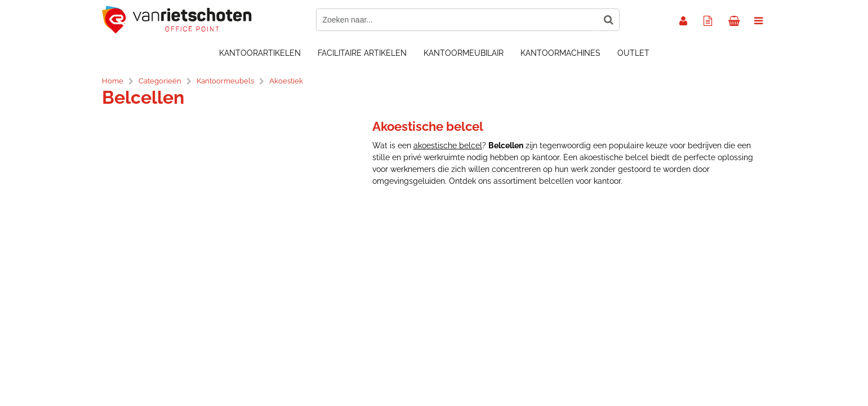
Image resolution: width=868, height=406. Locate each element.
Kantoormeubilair (464, 53)
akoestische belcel (448, 145)
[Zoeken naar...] (608, 20)
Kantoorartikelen (260, 53)
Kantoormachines (560, 53)
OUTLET (633, 53)
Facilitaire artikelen (362, 53)
